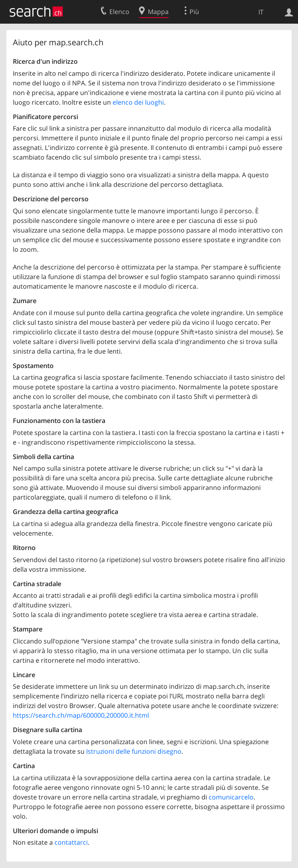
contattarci (71, 842)
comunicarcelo (231, 797)
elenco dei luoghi (138, 102)
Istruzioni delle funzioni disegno (134, 751)
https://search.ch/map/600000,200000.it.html (81, 715)
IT (261, 12)
